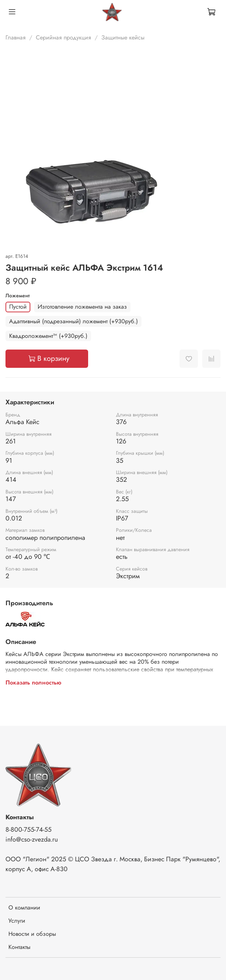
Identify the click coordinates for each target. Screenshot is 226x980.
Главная (16, 37)
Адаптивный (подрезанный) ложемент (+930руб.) (74, 321)
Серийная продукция (63, 37)
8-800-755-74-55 (29, 830)
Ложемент (18, 296)
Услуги (17, 921)
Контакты (19, 947)
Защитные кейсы (123, 37)
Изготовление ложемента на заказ (82, 307)
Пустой (18, 307)
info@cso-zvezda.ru (32, 839)
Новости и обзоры (32, 934)
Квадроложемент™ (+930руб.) (48, 336)
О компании (24, 907)
